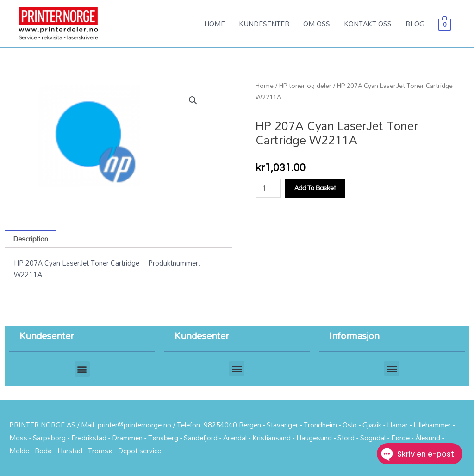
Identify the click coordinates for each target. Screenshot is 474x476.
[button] (193, 100)
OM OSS (317, 24)
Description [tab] (31, 239)
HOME (215, 24)
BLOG (415, 24)
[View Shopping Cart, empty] (445, 24)
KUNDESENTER (264, 24)
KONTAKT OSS (368, 24)
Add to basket (315, 188)
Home (265, 85)
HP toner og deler (305, 85)
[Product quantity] (268, 188)
